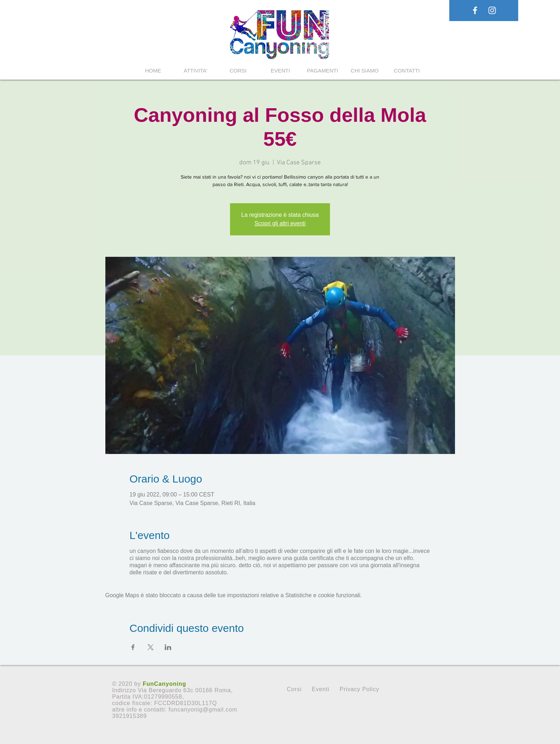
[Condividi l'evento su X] (151, 647)
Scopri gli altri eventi (280, 223)
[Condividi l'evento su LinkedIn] (168, 647)
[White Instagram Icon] (492, 10)
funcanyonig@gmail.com (203, 710)
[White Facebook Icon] (475, 10)
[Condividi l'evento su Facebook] (133, 647)
